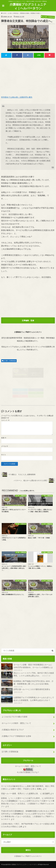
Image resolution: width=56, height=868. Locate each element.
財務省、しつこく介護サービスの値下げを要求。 (21, 798)
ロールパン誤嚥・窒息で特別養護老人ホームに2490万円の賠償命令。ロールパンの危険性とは (27, 667)
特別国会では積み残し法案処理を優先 (17, 97)
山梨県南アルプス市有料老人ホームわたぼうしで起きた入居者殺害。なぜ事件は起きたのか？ (28, 700)
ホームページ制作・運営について (28, 766)
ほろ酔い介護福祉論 (10, 361)
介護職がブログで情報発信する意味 (16, 736)
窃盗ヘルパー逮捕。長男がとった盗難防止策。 (20, 793)
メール (5, 446)
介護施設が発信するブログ (13, 730)
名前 (4, 438)
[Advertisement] (28, 77)
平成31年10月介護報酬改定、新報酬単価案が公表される (24, 811)
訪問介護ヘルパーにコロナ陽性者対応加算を (26, 692)
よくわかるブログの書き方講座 (15, 717)
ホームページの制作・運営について (16, 723)
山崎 (20, 826)
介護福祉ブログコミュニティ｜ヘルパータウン (28, 6)
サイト (4, 455)
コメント (5, 420)
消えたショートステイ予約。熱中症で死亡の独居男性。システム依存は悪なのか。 (28, 675)
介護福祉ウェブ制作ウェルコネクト (28, 856)
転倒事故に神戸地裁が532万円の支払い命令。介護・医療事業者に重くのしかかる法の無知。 (27, 684)
